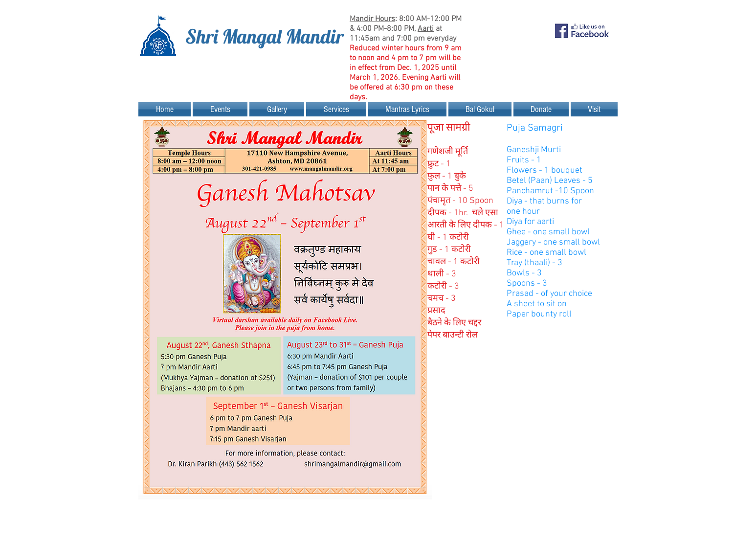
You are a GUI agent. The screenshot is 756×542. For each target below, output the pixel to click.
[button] (220, 109)
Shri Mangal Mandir (265, 36)
